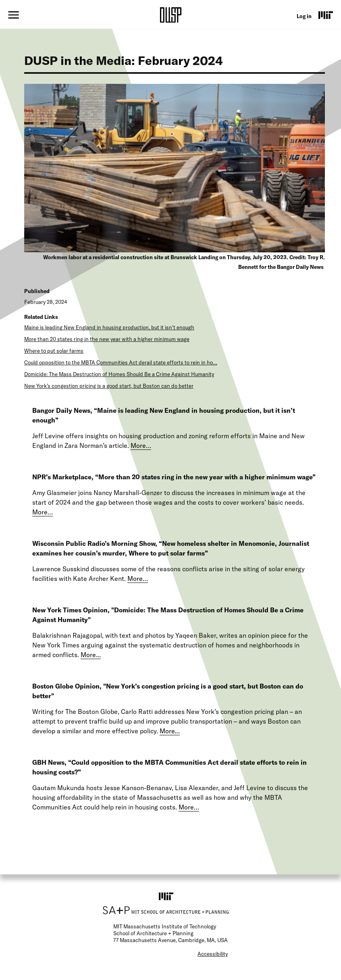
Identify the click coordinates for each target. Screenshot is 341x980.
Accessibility (213, 954)
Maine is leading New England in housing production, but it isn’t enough (109, 327)
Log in (304, 16)
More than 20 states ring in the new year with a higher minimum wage (107, 339)
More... (91, 655)
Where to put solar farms (54, 351)
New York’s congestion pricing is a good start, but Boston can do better (109, 386)
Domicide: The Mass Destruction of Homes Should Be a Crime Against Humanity (119, 374)
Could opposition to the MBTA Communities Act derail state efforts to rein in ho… (121, 362)
